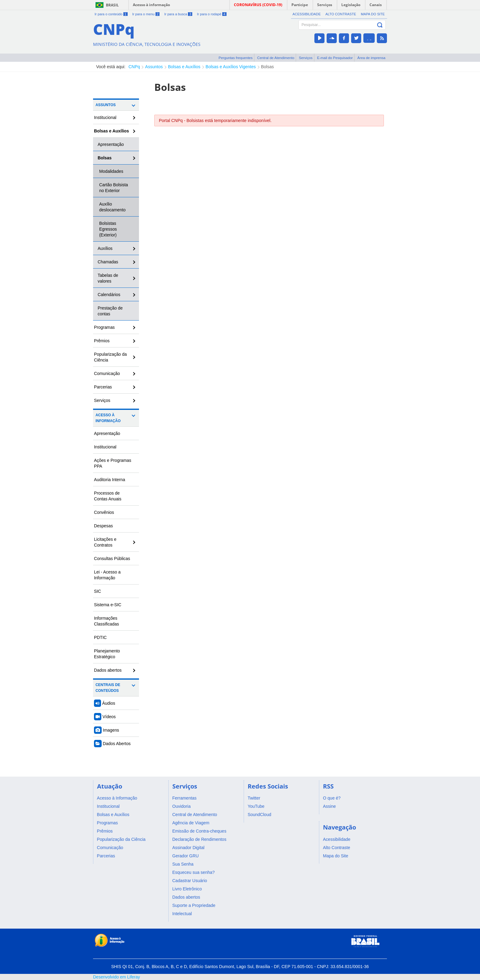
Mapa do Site (373, 14)
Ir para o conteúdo (111, 14)
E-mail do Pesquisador (335, 58)
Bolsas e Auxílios (184, 67)
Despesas (103, 526)
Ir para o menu (146, 14)
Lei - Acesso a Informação (107, 575)
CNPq (134, 67)
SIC (97, 591)
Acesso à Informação (108, 418)
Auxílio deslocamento (112, 207)
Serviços (306, 58)
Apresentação (111, 144)
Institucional (105, 117)
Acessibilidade (307, 14)
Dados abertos (108, 670)
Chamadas (108, 262)
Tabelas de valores (108, 278)
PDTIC (100, 637)
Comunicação (107, 373)
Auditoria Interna (110, 480)
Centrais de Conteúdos (108, 688)
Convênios (104, 512)
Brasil (112, 5)
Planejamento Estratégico (107, 654)
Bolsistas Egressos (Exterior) (108, 229)
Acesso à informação (151, 5)
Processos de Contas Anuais (108, 496)
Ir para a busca (178, 14)
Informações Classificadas (107, 621)
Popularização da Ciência (110, 357)
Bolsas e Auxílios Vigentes (231, 67)
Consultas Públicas (112, 559)
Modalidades (111, 171)
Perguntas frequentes (236, 58)
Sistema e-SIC (108, 605)
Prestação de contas (110, 311)
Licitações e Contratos (105, 542)
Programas (104, 327)
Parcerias (103, 387)
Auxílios (105, 248)
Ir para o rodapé (212, 14)
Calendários (109, 295)
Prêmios (102, 341)
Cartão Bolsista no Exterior (114, 188)
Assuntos (154, 67)
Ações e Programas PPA (113, 463)
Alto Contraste (341, 14)
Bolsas (268, 67)
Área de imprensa (371, 58)
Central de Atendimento (276, 58)
